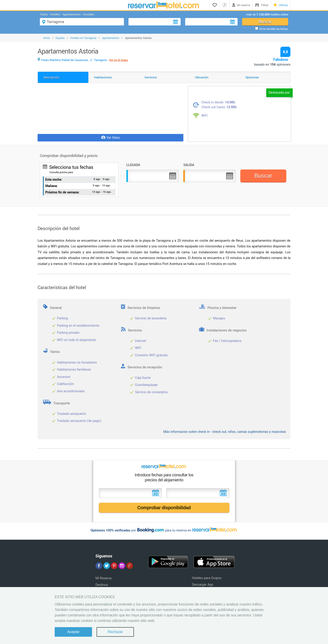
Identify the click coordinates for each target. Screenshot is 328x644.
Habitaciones (103, 77)
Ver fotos (111, 138)
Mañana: (52, 186)
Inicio (47, 38)
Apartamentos (71, 14)
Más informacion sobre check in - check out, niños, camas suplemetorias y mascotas (225, 432)
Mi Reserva (104, 578)
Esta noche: (54, 180)
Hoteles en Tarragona (83, 38)
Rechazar (115, 632)
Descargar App (202, 585)
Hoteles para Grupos (207, 578)
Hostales (89, 14)
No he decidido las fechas (274, 29)
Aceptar (73, 632)
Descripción (51, 77)
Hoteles (55, 14)
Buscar (265, 22)
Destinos (102, 585)
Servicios (151, 77)
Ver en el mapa (118, 60)
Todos (44, 14)
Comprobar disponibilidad (164, 508)
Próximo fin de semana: (62, 192)
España (60, 38)
